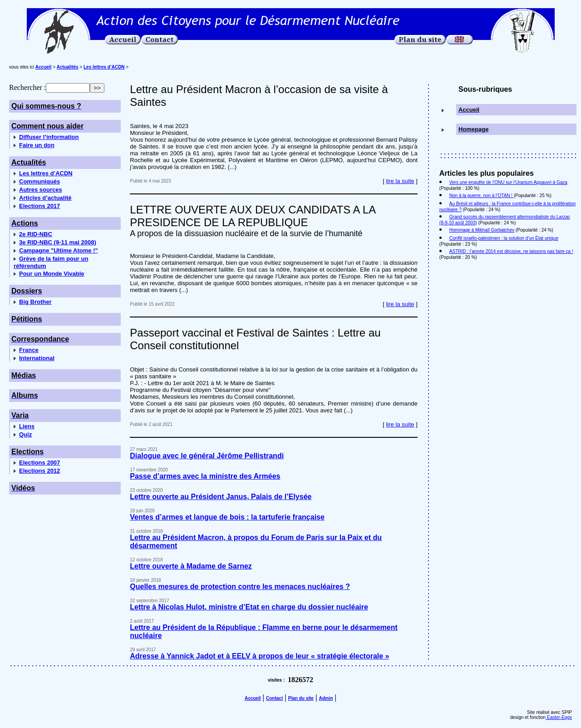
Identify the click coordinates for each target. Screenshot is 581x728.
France (29, 350)
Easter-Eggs (559, 717)
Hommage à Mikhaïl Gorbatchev (482, 230)
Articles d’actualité (45, 198)
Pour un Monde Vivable (52, 274)
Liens (27, 426)
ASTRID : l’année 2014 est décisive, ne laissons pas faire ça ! (511, 251)
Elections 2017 (39, 206)
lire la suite (400, 181)
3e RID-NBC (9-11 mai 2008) (58, 242)
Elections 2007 (39, 463)
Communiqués (39, 181)
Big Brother (35, 302)
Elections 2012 (39, 471)
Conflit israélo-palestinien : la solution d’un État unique (504, 238)
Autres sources (41, 190)
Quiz (25, 434)
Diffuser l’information (49, 137)
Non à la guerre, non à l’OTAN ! (482, 196)
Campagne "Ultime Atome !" (59, 250)
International (37, 358)
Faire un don (37, 145)
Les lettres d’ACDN (46, 173)
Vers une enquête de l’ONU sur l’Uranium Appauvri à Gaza (508, 182)
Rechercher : (27, 87)
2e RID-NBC (36, 234)
